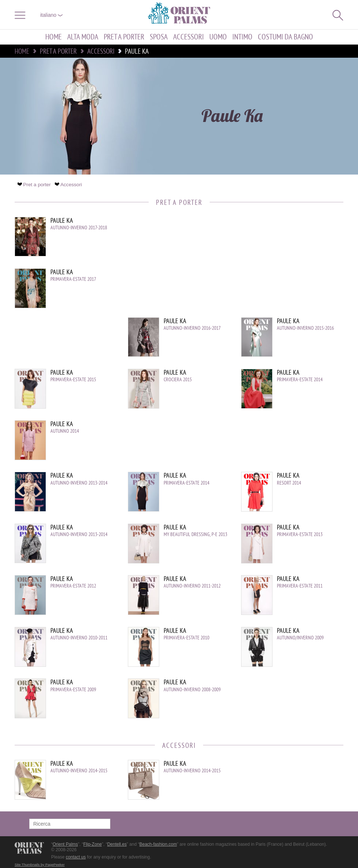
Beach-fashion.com (158, 844)
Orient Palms (65, 844)
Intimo (242, 37)
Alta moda (83, 37)
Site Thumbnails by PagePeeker (40, 865)
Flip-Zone (93, 844)
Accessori (188, 37)
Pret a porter (124, 37)
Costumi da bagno (285, 37)
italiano (52, 15)
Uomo (218, 37)
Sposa (159, 37)
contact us (76, 857)
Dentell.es (117, 844)
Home (54, 37)
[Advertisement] (281, 266)
